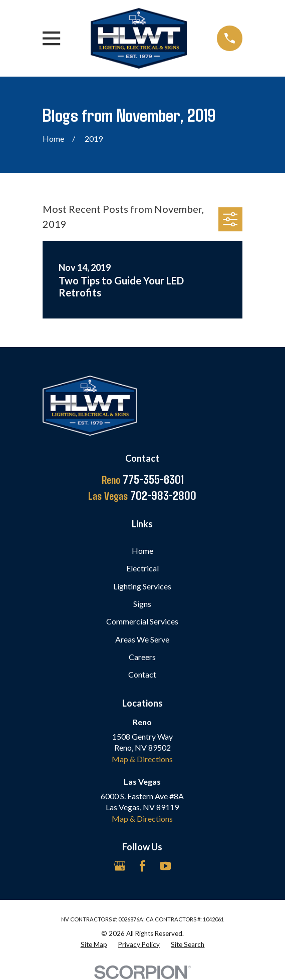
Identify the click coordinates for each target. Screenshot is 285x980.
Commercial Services (142, 621)
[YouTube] (165, 866)
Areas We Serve (142, 639)
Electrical (142, 568)
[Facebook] (142, 866)
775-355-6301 (142, 479)
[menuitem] (94, 945)
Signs (142, 604)
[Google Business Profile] (120, 866)
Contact (142, 674)
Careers (142, 657)
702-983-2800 (142, 495)
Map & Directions (142, 759)
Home (142, 551)
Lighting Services (142, 586)
